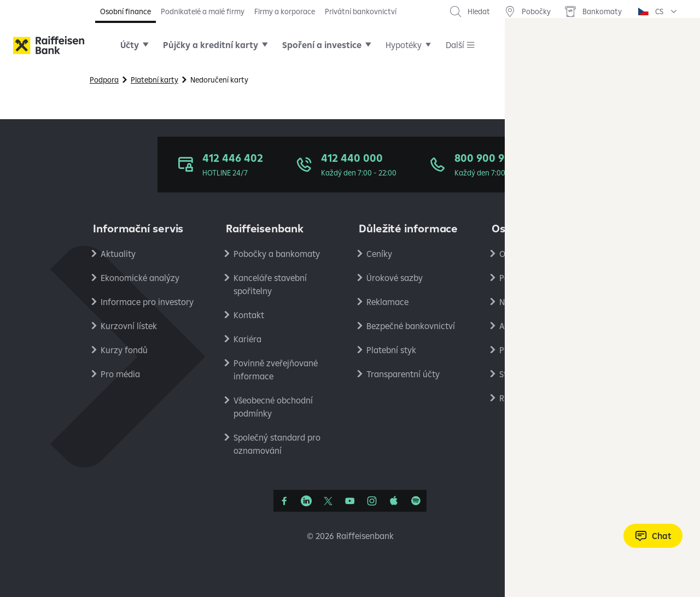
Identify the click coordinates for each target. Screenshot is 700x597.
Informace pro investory (147, 302)
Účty (130, 45)
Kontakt (249, 315)
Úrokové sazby (395, 278)
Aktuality (118, 254)
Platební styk (391, 350)
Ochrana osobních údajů (547, 254)
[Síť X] (328, 501)
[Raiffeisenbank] (49, 45)
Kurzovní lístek (129, 326)
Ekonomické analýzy (140, 278)
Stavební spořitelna (536, 374)
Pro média (120, 374)
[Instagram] (372, 501)
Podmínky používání (538, 278)
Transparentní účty (403, 374)
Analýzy (515, 326)
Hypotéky (404, 45)
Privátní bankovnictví (361, 11)
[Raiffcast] (416, 501)
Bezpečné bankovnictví (411, 326)
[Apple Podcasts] (394, 501)
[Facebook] (284, 501)
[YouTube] (350, 501)
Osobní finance (126, 11)
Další (455, 45)
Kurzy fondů (124, 350)
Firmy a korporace (285, 11)
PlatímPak (519, 350)
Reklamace (387, 302)
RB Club (514, 398)
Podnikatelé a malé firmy (203, 11)
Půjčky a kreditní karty (211, 45)
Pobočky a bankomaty (277, 254)
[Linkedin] (306, 501)
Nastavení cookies (534, 302)
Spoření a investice (322, 45)
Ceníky (379, 254)
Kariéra (247, 339)
